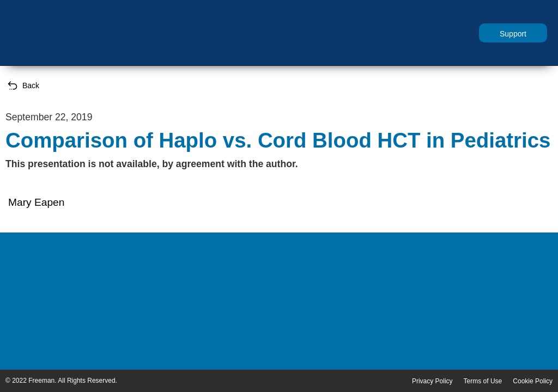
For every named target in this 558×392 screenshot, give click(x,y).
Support (513, 34)
